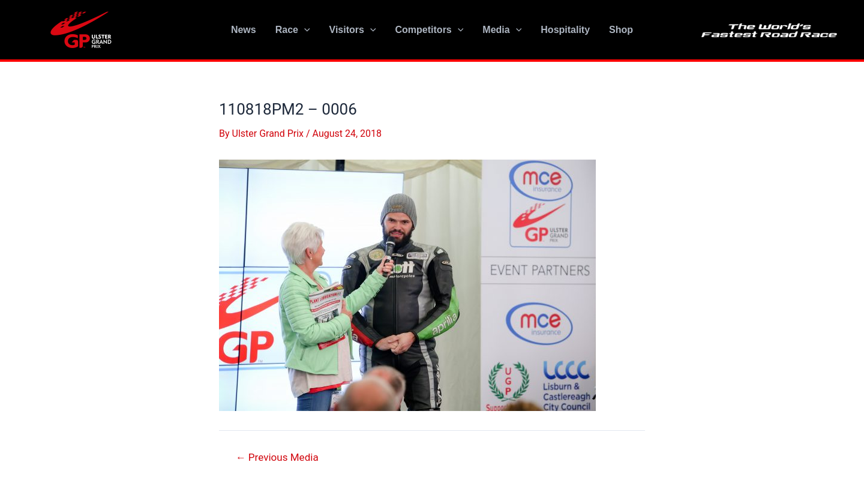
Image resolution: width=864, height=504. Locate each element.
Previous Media (277, 457)
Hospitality (565, 30)
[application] (304, 30)
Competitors (430, 30)
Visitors (353, 30)
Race (293, 30)
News (244, 30)
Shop (621, 30)
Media (502, 30)
